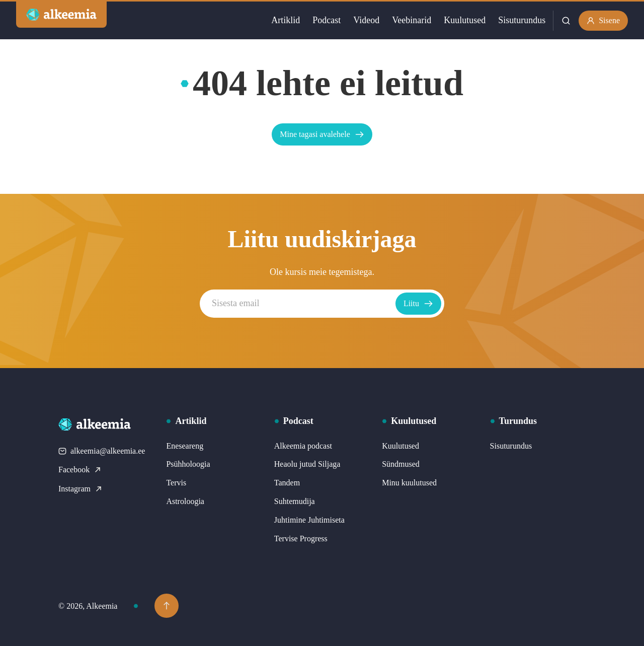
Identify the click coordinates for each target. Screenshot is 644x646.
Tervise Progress (301, 539)
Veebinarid (412, 20)
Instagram (80, 489)
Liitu (418, 304)
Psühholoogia (188, 464)
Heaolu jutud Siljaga (307, 464)
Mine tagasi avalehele (322, 134)
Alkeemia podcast (303, 446)
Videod (366, 20)
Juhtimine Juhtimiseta (309, 520)
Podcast (327, 20)
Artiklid (286, 20)
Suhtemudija (295, 501)
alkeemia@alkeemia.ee (102, 451)
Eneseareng (185, 446)
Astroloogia (185, 501)
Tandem (287, 483)
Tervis (176, 483)
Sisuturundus (522, 20)
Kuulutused (465, 20)
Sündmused (401, 464)
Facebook (80, 470)
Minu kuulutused (409, 483)
